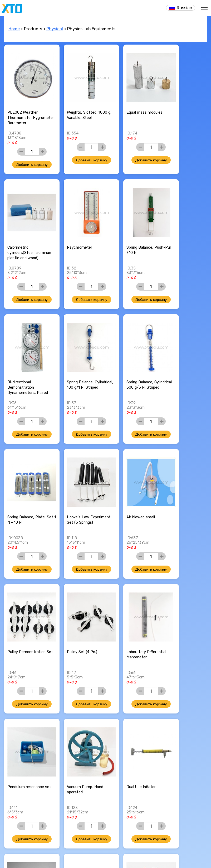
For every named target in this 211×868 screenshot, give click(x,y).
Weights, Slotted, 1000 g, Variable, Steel (79, 107)
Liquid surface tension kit (182, 615)
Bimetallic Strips (125, 613)
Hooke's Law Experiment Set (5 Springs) (127, 364)
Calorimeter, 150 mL (25, 739)
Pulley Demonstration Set (26, 488)
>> (129, 813)
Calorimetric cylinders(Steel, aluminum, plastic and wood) (182, 113)
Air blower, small (177, 359)
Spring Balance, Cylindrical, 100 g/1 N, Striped (181, 237)
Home (14, 29)
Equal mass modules (129, 105)
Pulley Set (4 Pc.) (74, 486)
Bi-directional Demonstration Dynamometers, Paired (131, 237)
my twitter (101, 846)
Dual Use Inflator (74, 613)
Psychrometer (20, 232)
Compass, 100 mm (179, 739)
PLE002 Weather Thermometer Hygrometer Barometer (28, 110)
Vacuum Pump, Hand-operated (26, 615)
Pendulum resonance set (181, 488)
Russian (185, 8)
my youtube (120, 846)
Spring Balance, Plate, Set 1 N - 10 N (78, 361)
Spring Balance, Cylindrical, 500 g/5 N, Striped (27, 364)
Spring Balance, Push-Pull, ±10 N (78, 234)
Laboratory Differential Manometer (131, 488)
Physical (55, 29)
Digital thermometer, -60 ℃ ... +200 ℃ (129, 742)
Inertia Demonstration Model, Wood (78, 742)
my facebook (91, 846)
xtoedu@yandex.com (108, 838)
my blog (110, 846)
